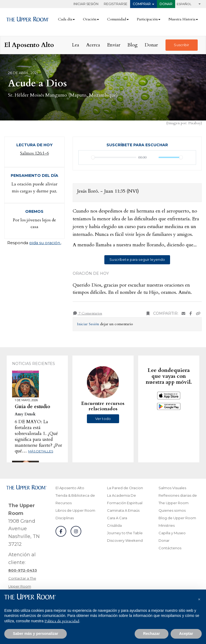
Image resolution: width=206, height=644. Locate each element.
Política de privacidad (62, 621)
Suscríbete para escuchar (137, 145)
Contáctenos (170, 548)
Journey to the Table (125, 533)
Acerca (93, 45)
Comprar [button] (142, 4)
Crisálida (114, 525)
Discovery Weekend (125, 540)
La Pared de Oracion (125, 488)
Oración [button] (90, 19)
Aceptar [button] (186, 634)
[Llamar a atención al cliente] (23, 570)
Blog (133, 45)
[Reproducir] (86, 158)
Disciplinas (65, 518)
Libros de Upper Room (75, 510)
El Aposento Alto (70, 488)
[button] (199, 598)
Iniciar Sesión (86, 4)
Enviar (114, 45)
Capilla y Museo (172, 533)
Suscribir (181, 45)
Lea (76, 45)
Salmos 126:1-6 (34, 153)
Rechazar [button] (152, 634)
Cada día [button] (65, 19)
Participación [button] (147, 19)
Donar (166, 4)
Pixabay (194, 123)
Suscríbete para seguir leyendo (137, 259)
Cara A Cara (117, 518)
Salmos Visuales (172, 488)
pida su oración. (45, 243)
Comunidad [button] (117, 19)
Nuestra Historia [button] (182, 19)
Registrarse (116, 4)
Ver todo (103, 419)
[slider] (114, 157)
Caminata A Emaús (123, 510)
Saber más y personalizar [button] (36, 634)
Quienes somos (172, 510)
